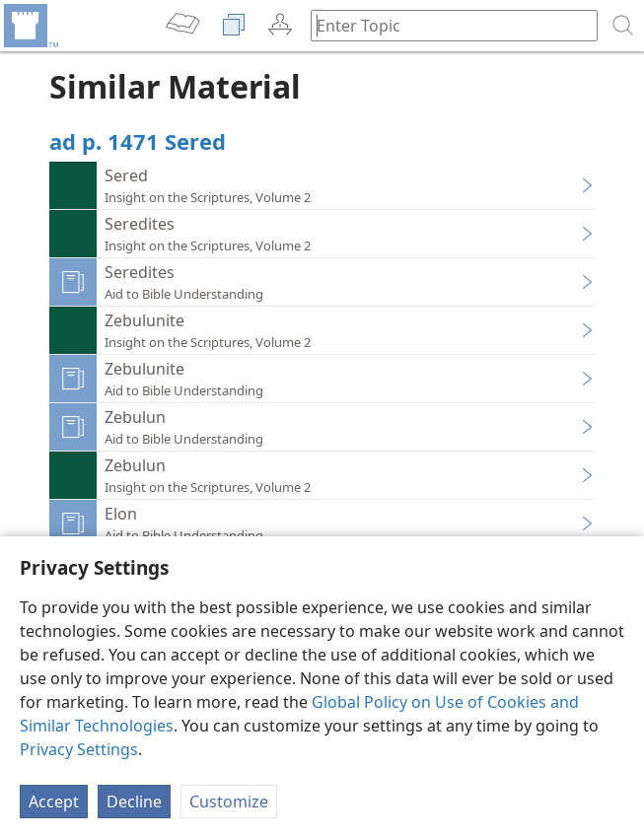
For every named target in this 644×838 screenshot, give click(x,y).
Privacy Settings (79, 749)
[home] (30, 26)
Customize (229, 802)
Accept (54, 802)
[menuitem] (30, 26)
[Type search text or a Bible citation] (445, 25)
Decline (134, 802)
